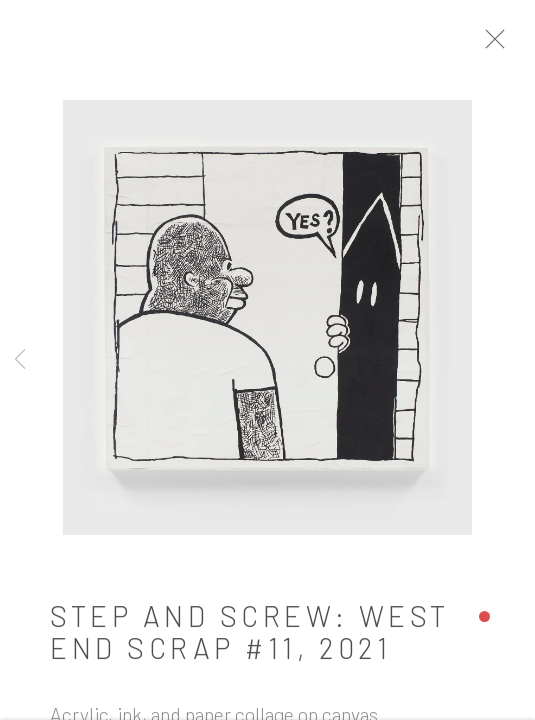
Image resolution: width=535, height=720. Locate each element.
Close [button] (504, 45)
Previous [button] (20, 360)
